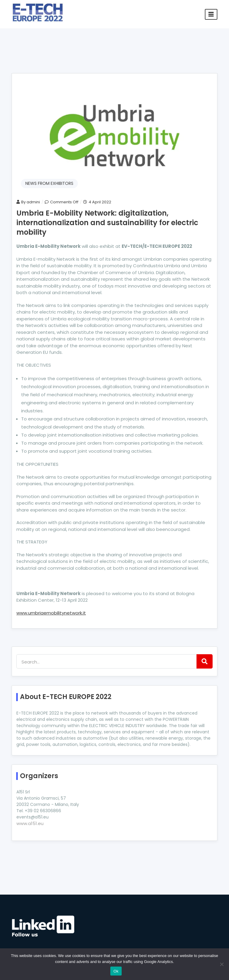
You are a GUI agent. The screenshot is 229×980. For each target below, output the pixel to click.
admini (33, 202)
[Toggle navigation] (211, 14)
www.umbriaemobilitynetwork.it (51, 613)
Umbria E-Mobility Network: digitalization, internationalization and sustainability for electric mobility (107, 223)
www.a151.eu (30, 823)
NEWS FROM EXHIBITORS (49, 183)
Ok (116, 971)
